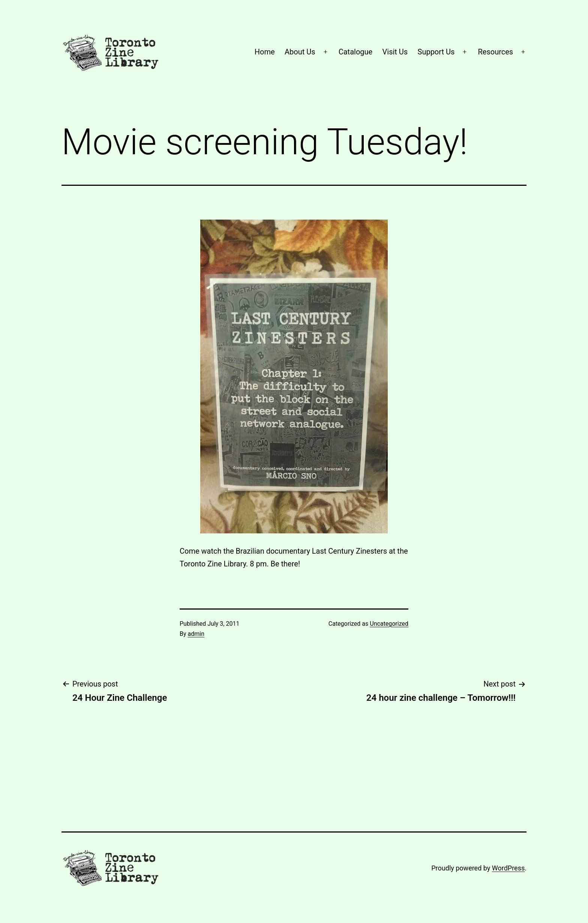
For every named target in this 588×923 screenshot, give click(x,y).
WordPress (508, 868)
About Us (300, 52)
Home (265, 52)
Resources (496, 52)
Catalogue (355, 52)
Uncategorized (389, 624)
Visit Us (395, 52)
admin (196, 634)
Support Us (436, 52)
